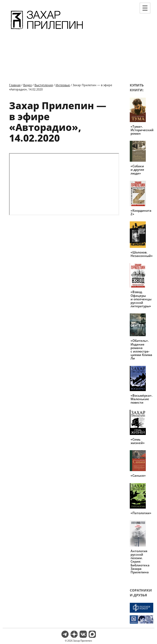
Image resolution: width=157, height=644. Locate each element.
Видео (28, 85)
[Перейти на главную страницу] (47, 30)
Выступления (44, 85)
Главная (15, 85)
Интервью (63, 85)
